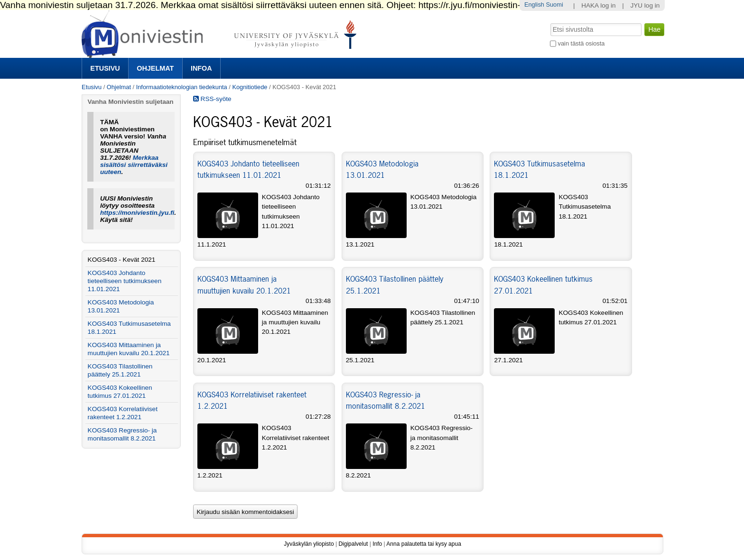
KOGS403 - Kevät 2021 (122, 260)
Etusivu (105, 68)
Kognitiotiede (250, 87)
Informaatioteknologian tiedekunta (182, 87)
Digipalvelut (353, 544)
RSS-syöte (212, 99)
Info (377, 544)
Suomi (554, 5)
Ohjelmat (155, 68)
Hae (550, 22)
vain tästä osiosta (581, 43)
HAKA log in (599, 5)
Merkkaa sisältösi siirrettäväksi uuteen (134, 165)
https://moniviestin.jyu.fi (137, 213)
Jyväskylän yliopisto (309, 544)
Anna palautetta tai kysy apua (423, 544)
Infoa (201, 68)
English (534, 5)
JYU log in (645, 5)
